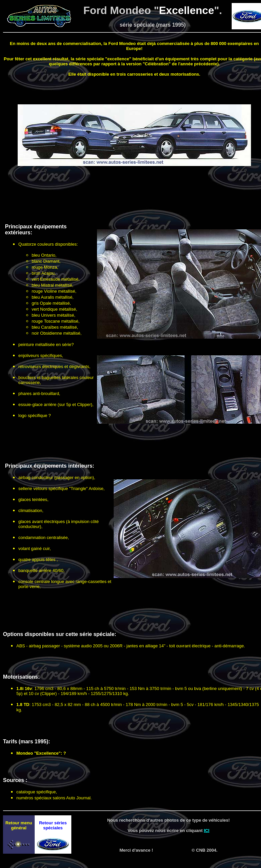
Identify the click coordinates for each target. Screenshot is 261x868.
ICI (207, 830)
